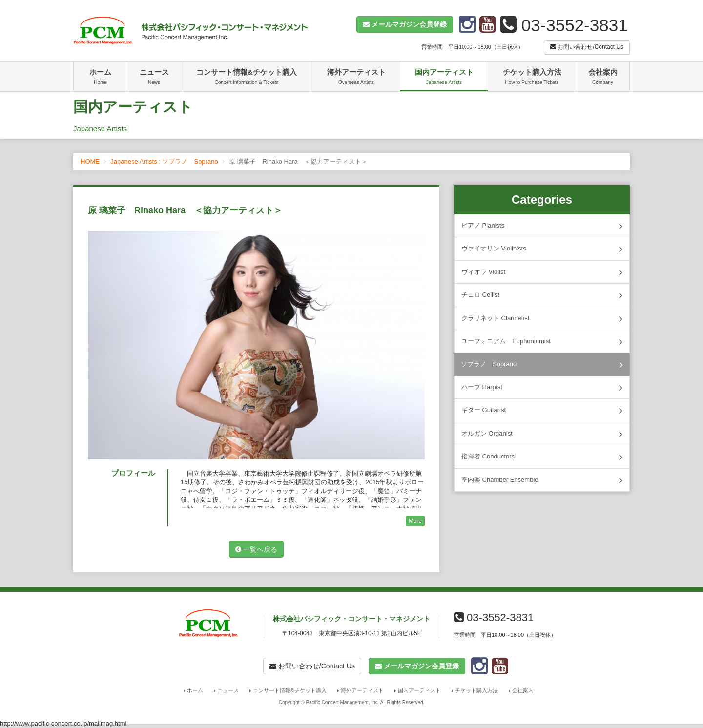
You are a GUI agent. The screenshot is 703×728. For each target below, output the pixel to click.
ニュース (154, 78)
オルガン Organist (542, 434)
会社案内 (603, 78)
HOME (90, 161)
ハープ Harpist (542, 388)
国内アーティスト (444, 78)
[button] (405, 24)
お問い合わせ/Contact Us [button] (587, 47)
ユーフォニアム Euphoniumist (542, 342)
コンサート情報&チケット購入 (247, 78)
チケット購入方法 (532, 78)
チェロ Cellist (542, 295)
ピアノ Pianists (542, 226)
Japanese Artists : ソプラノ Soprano (164, 161)
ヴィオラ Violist (542, 272)
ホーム (100, 78)
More (415, 521)
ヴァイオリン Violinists (542, 249)
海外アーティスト (356, 78)
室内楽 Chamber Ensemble (542, 480)
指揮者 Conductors (542, 457)
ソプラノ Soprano (542, 365)
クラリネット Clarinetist (542, 319)
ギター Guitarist (542, 411)
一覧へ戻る (256, 549)
